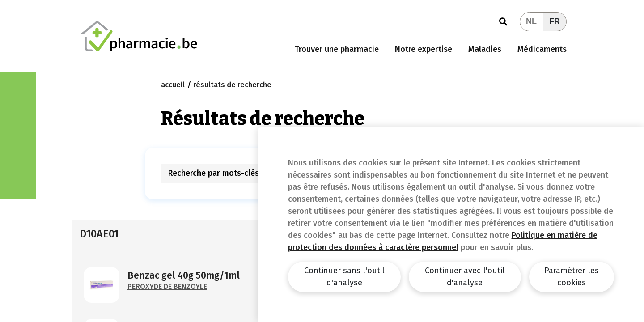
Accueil (173, 85)
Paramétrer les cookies (572, 277)
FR (555, 21)
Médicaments (542, 49)
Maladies (485, 49)
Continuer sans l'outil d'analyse (344, 277)
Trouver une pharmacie (337, 49)
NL (531, 21)
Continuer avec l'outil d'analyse (465, 277)
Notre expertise (424, 49)
